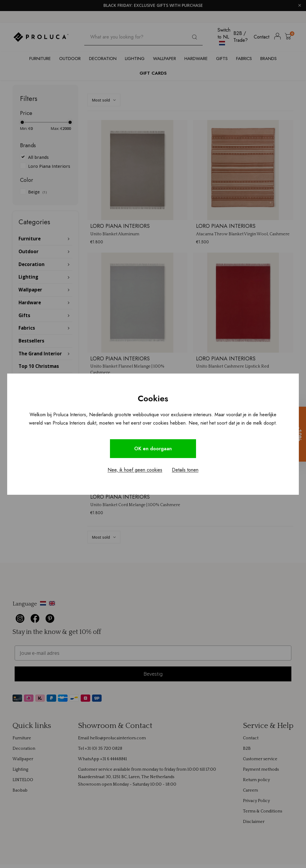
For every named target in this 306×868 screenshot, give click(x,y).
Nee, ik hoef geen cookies (135, 470)
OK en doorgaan (153, 449)
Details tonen (185, 470)
